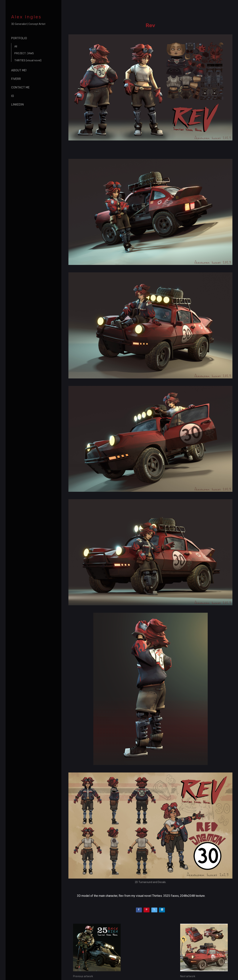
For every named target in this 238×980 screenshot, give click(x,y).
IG (13, 96)
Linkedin (17, 105)
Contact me (20, 87)
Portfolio (19, 38)
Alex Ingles (26, 17)
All (16, 47)
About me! (19, 70)
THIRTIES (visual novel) (28, 60)
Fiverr (16, 79)
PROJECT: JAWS (24, 53)
